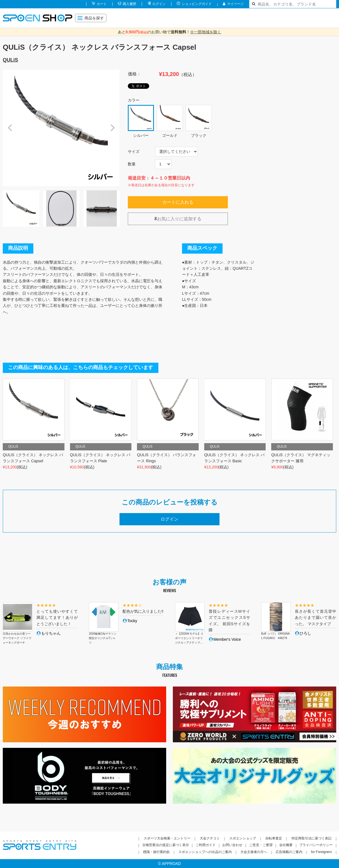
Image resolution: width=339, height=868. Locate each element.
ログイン (159, 4)
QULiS (10, 60)
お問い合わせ (232, 845)
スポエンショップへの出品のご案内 (205, 852)
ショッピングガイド (197, 4)
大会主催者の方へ (254, 852)
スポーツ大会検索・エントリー (167, 838)
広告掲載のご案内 (289, 852)
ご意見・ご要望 (261, 845)
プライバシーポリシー (316, 845)
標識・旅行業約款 (156, 852)
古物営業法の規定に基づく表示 (166, 845)
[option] (61, 128)
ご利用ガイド (206, 845)
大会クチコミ (210, 838)
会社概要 (286, 845)
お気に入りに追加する (178, 219)
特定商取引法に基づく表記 (311, 838)
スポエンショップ (243, 838)
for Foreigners (321, 852)
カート (102, 4)
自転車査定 (274, 838)
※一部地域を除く (206, 32)
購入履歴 (129, 4)
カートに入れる (178, 202)
